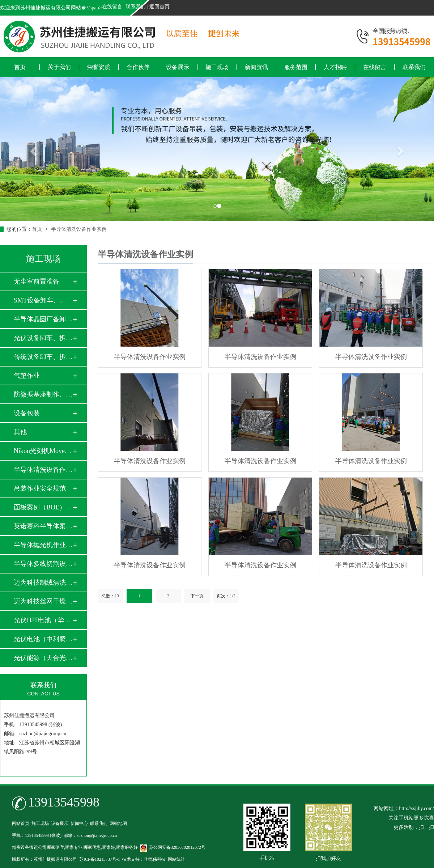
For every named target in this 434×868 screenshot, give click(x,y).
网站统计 (176, 859)
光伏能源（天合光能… (43, 658)
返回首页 (159, 7)
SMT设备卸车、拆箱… (43, 300)
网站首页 (21, 823)
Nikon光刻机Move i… (43, 451)
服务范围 (296, 67)
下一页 (197, 596)
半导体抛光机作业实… (43, 545)
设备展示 (178, 67)
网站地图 (118, 823)
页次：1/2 (226, 596)
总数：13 (110, 596)
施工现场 (217, 67)
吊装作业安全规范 (40, 488)
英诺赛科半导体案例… (43, 526)
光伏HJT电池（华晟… (43, 620)
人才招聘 (335, 67)
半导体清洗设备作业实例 (79, 229)
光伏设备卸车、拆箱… (43, 338)
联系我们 (136, 7)
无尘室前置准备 (37, 281)
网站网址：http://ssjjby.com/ (404, 808)
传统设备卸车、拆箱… (43, 357)
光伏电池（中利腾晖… (43, 639)
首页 (20, 67)
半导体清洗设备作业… (43, 470)
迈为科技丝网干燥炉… (43, 601)
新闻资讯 (256, 67)
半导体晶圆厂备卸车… (43, 319)
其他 (20, 432)
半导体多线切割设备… (43, 564)
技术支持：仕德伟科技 (144, 859)
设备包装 (27, 413)
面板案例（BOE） (40, 507)
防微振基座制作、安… (43, 394)
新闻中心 (79, 823)
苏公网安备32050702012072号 (173, 847)
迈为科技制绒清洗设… (43, 583)
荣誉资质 (99, 67)
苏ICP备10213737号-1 (100, 859)
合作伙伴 (138, 67)
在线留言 (112, 7)
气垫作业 (27, 376)
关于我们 (59, 67)
